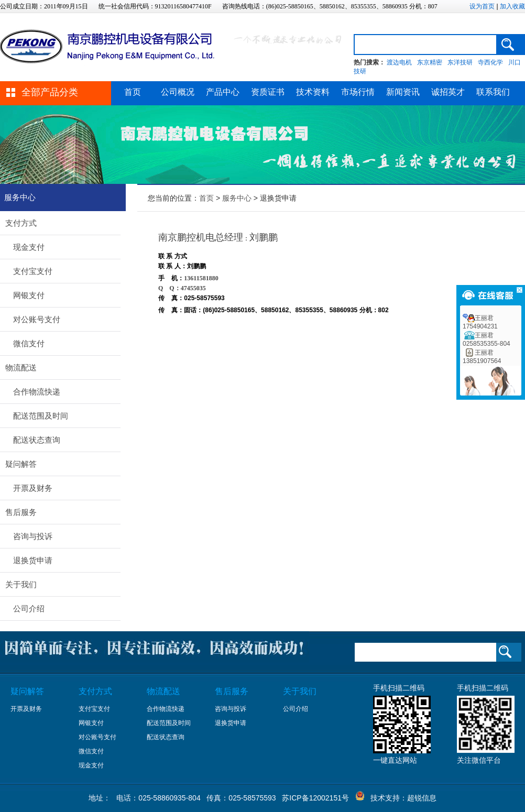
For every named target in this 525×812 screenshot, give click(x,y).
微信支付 (29, 343)
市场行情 (358, 92)
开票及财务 (33, 488)
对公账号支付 (37, 319)
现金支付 (29, 247)
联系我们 (493, 92)
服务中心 (237, 198)
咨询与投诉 (33, 536)
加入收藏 (512, 6)
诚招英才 (448, 92)
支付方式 (21, 223)
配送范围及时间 (41, 416)
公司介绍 (29, 608)
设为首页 (482, 6)
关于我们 (21, 584)
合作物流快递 (37, 392)
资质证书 (268, 92)
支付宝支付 (33, 271)
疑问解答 (21, 464)
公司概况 (178, 92)
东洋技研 (460, 62)
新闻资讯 (403, 92)
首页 (133, 92)
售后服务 (21, 512)
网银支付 (29, 295)
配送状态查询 (37, 440)
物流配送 (21, 367)
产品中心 (223, 92)
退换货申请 (33, 560)
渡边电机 (399, 62)
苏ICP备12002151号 (315, 798)
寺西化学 (490, 62)
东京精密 (430, 62)
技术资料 (313, 92)
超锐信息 (422, 798)
